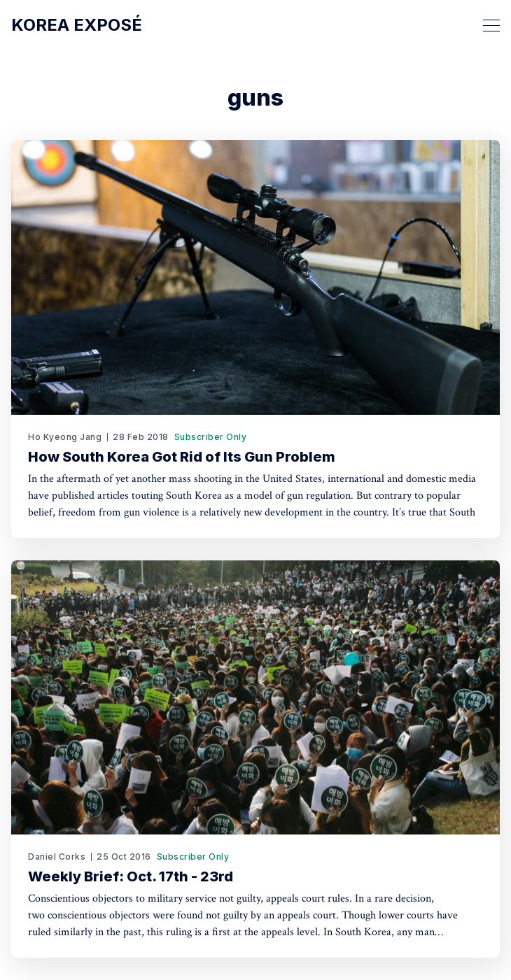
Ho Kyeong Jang (65, 437)
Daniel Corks (57, 857)
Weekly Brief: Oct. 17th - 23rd (131, 876)
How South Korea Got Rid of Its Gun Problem (182, 457)
